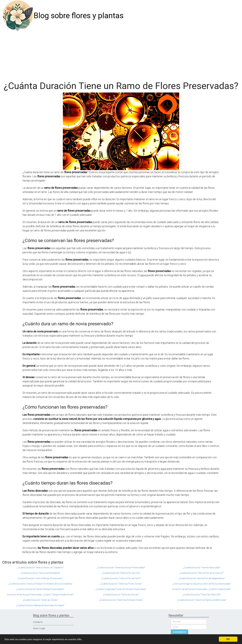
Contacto (38, 622)
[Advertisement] (121, 55)
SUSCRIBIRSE (179, 632)
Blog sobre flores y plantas (79, 16)
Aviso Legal (39, 628)
